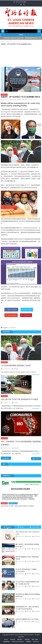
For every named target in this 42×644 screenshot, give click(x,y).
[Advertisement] (21, 56)
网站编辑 (14, 100)
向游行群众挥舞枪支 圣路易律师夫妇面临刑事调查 (7, 458)
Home (6, 639)
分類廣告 (28, 642)
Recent (21, 527)
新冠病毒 (13, 328)
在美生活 (13, 639)
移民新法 (20, 639)
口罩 (9, 328)
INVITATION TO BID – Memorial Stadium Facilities (17, 506)
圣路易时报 (4, 95)
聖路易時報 (6, 642)
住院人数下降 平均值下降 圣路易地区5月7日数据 (19, 399)
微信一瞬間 (35, 639)
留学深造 (27, 639)
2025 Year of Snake (18, 642)
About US (36, 642)
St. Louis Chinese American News (21, 21)
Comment (34, 527)
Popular (8, 527)
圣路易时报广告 (13, 503)
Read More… (36, 375)
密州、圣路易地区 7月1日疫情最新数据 (37, 459)
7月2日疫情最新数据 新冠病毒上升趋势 (16, 365)
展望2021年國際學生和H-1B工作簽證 (27, 619)
